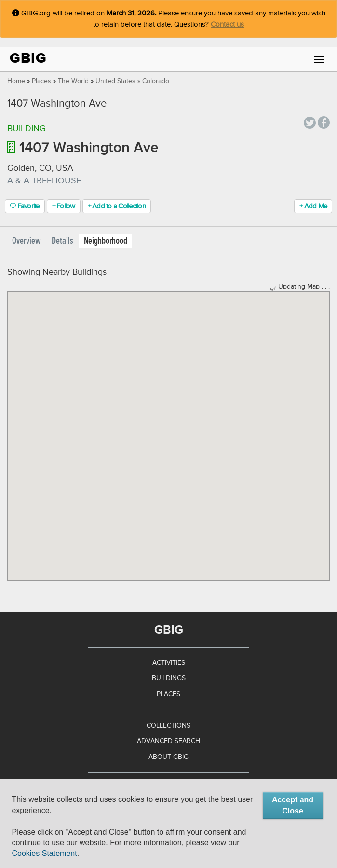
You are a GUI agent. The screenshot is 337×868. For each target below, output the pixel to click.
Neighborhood (106, 241)
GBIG (28, 58)
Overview (27, 241)
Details (62, 241)
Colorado (156, 81)
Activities (169, 663)
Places (41, 81)
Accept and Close (293, 805)
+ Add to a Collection (117, 206)
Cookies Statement (44, 853)
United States (115, 81)
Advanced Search (168, 741)
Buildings (169, 678)
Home (16, 81)
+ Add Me (313, 206)
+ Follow (64, 206)
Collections (168, 726)
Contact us (227, 24)
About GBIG (168, 757)
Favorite (25, 206)
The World (73, 81)
